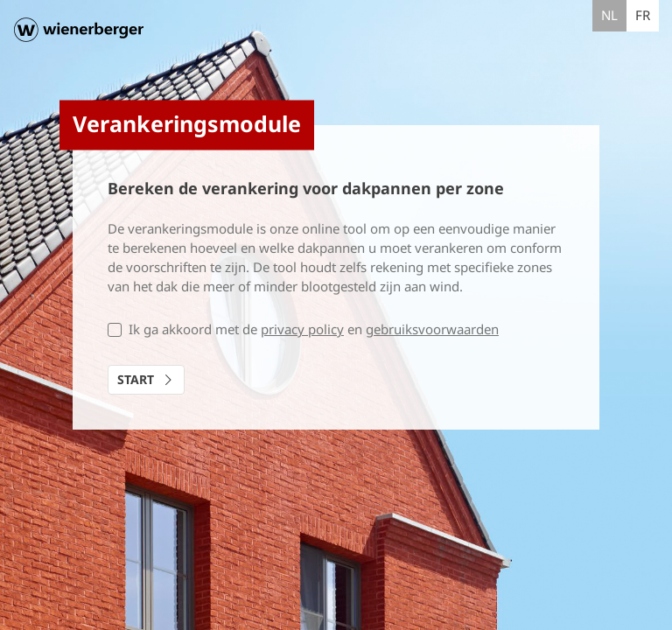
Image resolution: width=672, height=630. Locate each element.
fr (643, 15)
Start (147, 379)
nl (609, 15)
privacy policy (302, 329)
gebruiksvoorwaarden (432, 329)
